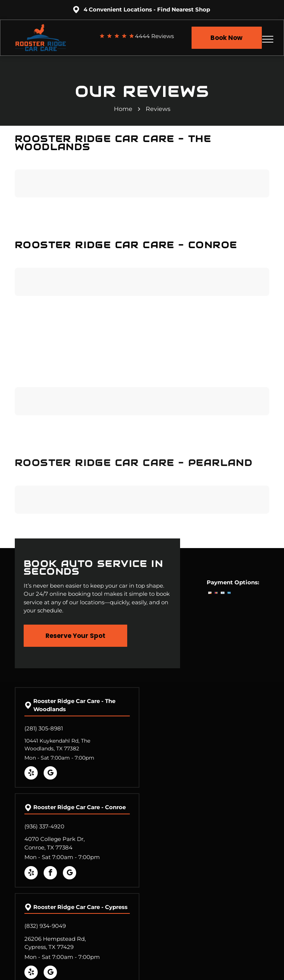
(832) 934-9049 (45, 926)
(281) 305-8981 (44, 728)
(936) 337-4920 (44, 826)
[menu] (268, 39)
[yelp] (31, 774)
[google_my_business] (50, 774)
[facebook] (50, 874)
